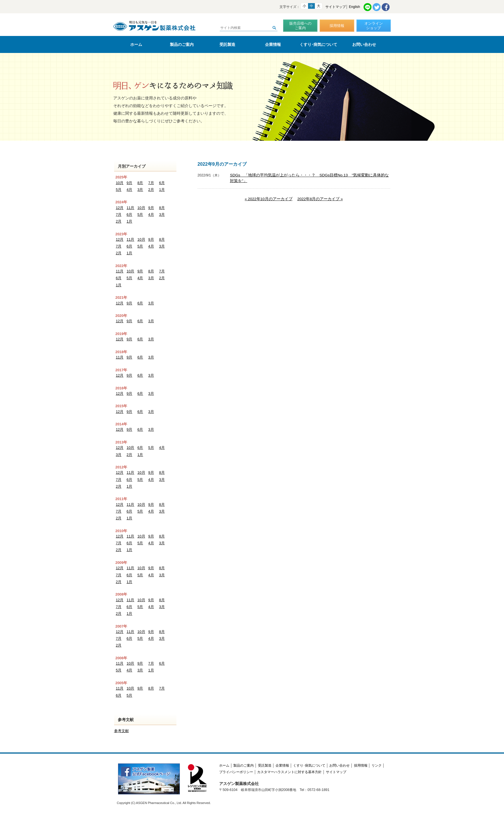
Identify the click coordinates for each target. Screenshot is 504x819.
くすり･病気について (318, 44)
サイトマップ (336, 7)
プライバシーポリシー (236, 772)
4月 (129, 190)
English (354, 7)
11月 (130, 208)
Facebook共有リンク (386, 7)
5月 (119, 190)
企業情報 (273, 44)
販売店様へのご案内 (300, 26)
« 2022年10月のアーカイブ (268, 199)
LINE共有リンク (368, 7)
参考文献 (121, 731)
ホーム (136, 44)
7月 (151, 183)
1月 (162, 190)
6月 (162, 183)
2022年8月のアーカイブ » (320, 199)
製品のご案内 (182, 44)
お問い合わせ (364, 44)
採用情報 (337, 26)
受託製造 (227, 44)
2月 (151, 190)
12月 (120, 208)
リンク (377, 765)
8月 (140, 183)
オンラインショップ (374, 26)
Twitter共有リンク (377, 7)
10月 (120, 183)
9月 (129, 183)
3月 (140, 190)
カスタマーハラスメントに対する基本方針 (289, 772)
